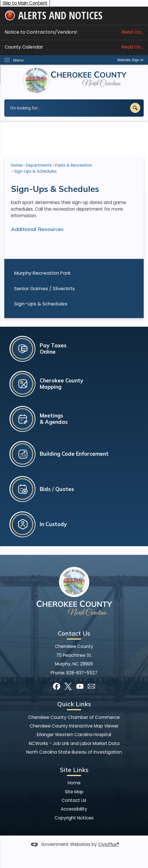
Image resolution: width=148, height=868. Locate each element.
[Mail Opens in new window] (91, 686)
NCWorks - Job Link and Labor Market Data (74, 743)
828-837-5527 (82, 673)
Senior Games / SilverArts (44, 288)
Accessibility (74, 809)
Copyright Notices (74, 818)
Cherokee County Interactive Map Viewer (74, 726)
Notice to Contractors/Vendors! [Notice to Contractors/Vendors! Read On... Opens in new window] (74, 32)
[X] (68, 686)
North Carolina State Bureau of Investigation (74, 752)
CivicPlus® (109, 844)
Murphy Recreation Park (42, 273)
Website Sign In (130, 60)
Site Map (74, 792)
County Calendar (74, 47)
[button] (135, 108)
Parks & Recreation (74, 165)
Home (17, 165)
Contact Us (74, 800)
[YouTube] (80, 686)
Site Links (74, 770)
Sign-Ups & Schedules (41, 304)
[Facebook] (57, 686)
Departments (39, 165)
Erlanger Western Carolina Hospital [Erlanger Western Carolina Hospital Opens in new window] (74, 735)
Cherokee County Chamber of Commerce (74, 717)
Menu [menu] (18, 60)
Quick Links (74, 704)
